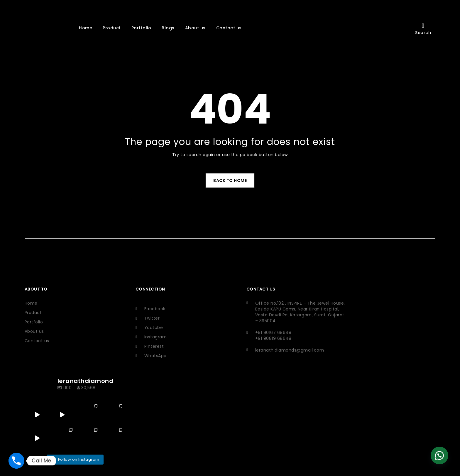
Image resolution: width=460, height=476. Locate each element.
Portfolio (34, 322)
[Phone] (16, 461)
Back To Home (230, 180)
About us (34, 331)
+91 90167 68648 (263, 332)
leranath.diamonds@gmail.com (279, 350)
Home (31, 303)
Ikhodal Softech (78, 450)
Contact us (37, 341)
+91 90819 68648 (263, 338)
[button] (439, 455)
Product (33, 313)
